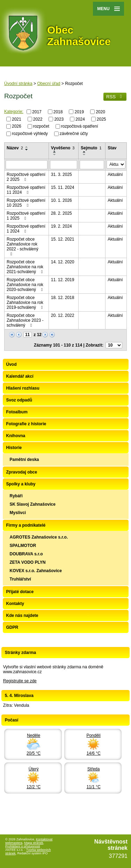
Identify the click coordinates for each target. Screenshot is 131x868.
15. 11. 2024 (63, 187)
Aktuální (115, 175)
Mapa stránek (34, 843)
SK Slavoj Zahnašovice (33, 504)
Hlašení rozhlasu (23, 388)
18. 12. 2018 (63, 298)
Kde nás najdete (22, 616)
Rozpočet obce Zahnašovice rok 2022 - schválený (23, 246)
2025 (101, 119)
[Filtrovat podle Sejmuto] (92, 165)
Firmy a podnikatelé (26, 525)
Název (15, 148)
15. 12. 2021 (63, 239)
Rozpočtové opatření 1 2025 (26, 216)
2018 (58, 112)
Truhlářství (20, 579)
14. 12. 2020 (63, 262)
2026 (17, 126)
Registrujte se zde (20, 681)
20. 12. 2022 (63, 315)
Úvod (12, 364)
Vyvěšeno (63, 148)
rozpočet (41, 126)
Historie (14, 448)
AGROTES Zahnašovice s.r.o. (39, 537)
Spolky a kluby (21, 484)
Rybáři (16, 496)
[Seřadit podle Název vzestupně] (27, 147)
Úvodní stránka (18, 84)
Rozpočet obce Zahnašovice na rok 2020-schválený (26, 285)
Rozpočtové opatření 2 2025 (26, 177)
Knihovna (16, 436)
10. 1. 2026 (61, 200)
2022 (38, 119)
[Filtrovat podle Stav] (116, 164)
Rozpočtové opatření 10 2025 (26, 203)
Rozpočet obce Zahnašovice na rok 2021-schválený (26, 267)
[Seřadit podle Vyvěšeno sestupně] (55, 155)
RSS (115, 97)
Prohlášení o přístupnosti (23, 846)
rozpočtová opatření (80, 126)
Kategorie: (14, 112)
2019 (79, 112)
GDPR (12, 627)
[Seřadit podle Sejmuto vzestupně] (85, 152)
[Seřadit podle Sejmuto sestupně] (85, 155)
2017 (37, 112)
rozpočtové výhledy (30, 134)
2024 (80, 119)
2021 (17, 119)
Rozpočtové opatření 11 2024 (26, 190)
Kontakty (15, 604)
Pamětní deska (24, 460)
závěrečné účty (74, 134)
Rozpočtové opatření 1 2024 (26, 229)
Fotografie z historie (26, 424)
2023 (59, 119)
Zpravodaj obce (22, 472)
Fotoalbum (17, 412)
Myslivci (18, 513)
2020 (100, 112)
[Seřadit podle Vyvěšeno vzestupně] (55, 152)
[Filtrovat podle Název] (27, 165)
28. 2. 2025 (61, 213)
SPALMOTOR (23, 546)
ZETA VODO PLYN (28, 562)
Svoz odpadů (19, 400)
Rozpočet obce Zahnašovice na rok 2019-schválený (26, 303)
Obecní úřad (49, 84)
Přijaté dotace (20, 592)
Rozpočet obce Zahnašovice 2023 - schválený (25, 320)
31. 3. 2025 (61, 175)
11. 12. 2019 (63, 280)
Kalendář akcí (20, 376)
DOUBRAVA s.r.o (26, 554)
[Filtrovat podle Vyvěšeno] (64, 165)
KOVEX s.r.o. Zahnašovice (36, 571)
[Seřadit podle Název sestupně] (27, 150)
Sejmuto (91, 148)
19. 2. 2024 (61, 226)
